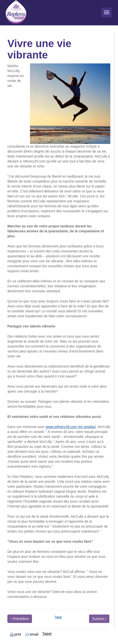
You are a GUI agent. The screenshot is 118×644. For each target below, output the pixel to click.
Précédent (20, 619)
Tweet (47, 634)
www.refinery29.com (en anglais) (71, 427)
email (32, 634)
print (15, 634)
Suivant (99, 619)
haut (58, 617)
